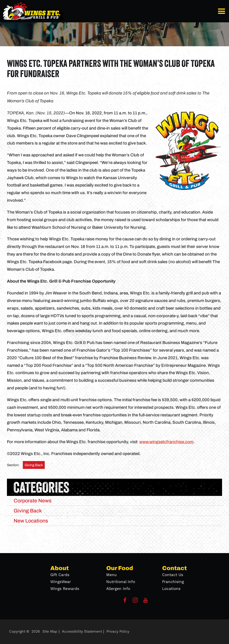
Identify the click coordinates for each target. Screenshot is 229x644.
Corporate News (33, 501)
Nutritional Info (121, 582)
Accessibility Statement (82, 632)
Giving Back (34, 465)
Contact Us (173, 575)
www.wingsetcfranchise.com (166, 442)
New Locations (31, 521)
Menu (111, 575)
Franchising (173, 582)
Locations (171, 589)
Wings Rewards (65, 589)
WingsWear (61, 582)
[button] (222, 11)
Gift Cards (60, 575)
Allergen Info (118, 589)
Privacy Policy (118, 632)
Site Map (50, 632)
